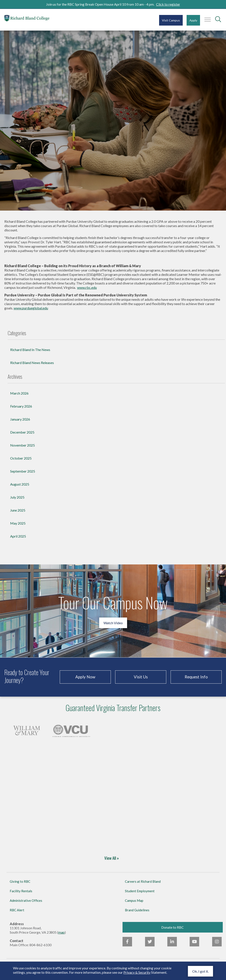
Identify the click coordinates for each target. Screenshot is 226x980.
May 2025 (18, 527)
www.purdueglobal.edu (31, 312)
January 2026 (20, 423)
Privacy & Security (137, 972)
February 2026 (21, 410)
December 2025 (22, 436)
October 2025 (21, 462)
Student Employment (140, 895)
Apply (193, 20)
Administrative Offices (26, 905)
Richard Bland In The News (30, 354)
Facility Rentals (21, 895)
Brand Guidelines (137, 914)
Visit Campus (171, 20)
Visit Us (141, 681)
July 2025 (17, 501)
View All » (112, 862)
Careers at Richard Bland (143, 886)
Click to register (168, 4)
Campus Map (134, 905)
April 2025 (18, 540)
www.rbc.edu (87, 292)
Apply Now (85, 681)
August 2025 (20, 488)
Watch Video (113, 627)
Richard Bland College (30, 19)
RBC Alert (17, 914)
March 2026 (19, 397)
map (61, 936)
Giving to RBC (20, 886)
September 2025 (23, 475)
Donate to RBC (173, 931)
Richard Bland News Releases (32, 367)
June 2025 (18, 514)
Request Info (196, 681)
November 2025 (23, 449)
